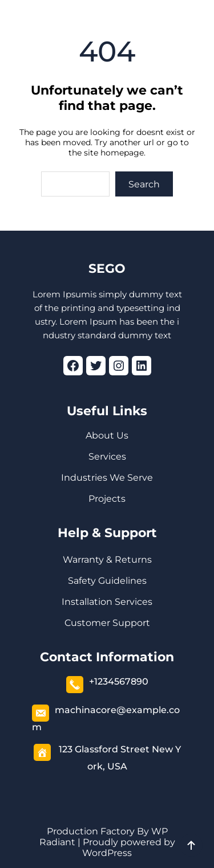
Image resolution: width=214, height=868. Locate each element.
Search (144, 184)
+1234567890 (119, 681)
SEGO (107, 269)
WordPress (107, 853)
